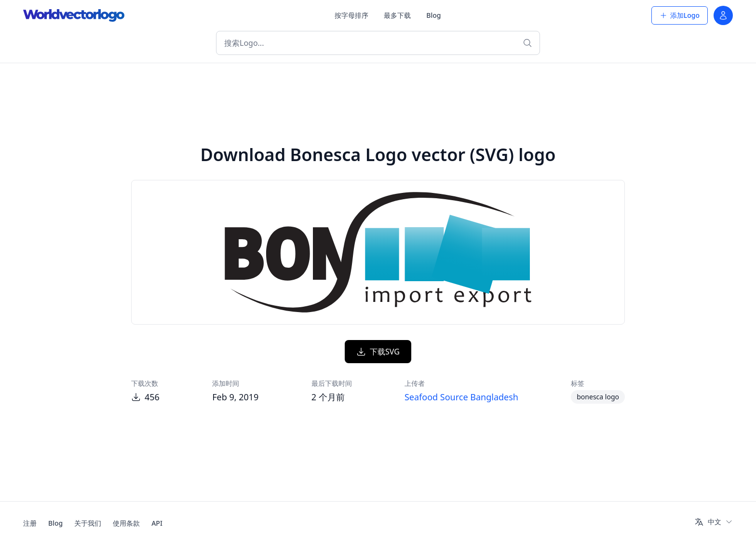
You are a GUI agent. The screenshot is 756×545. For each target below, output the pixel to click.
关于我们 (88, 523)
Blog (433, 15)
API (157, 523)
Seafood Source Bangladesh (461, 397)
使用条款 (126, 523)
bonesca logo (598, 397)
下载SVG (378, 352)
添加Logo (680, 15)
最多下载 (397, 15)
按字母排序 (351, 15)
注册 (30, 523)
